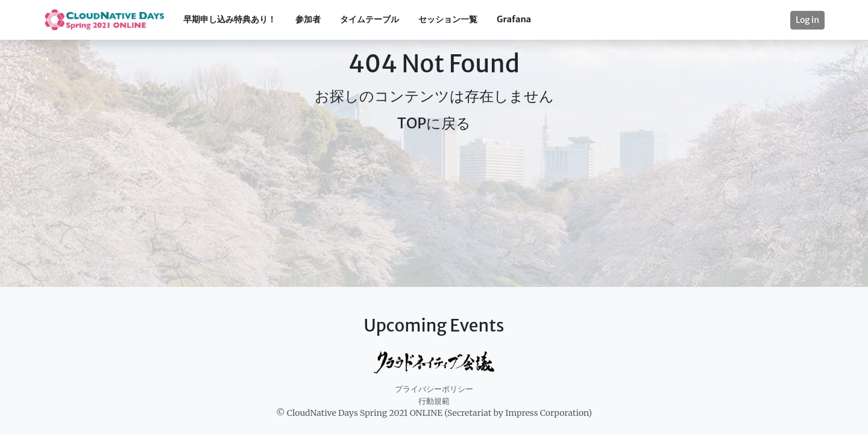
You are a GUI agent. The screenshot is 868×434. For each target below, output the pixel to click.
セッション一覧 (448, 19)
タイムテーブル (370, 19)
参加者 (308, 19)
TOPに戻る (434, 123)
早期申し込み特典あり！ (230, 19)
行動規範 (434, 401)
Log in (807, 20)
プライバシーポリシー (434, 389)
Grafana (514, 19)
